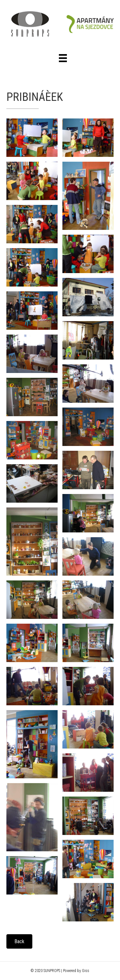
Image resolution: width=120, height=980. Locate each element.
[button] (19, 941)
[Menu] (63, 58)
